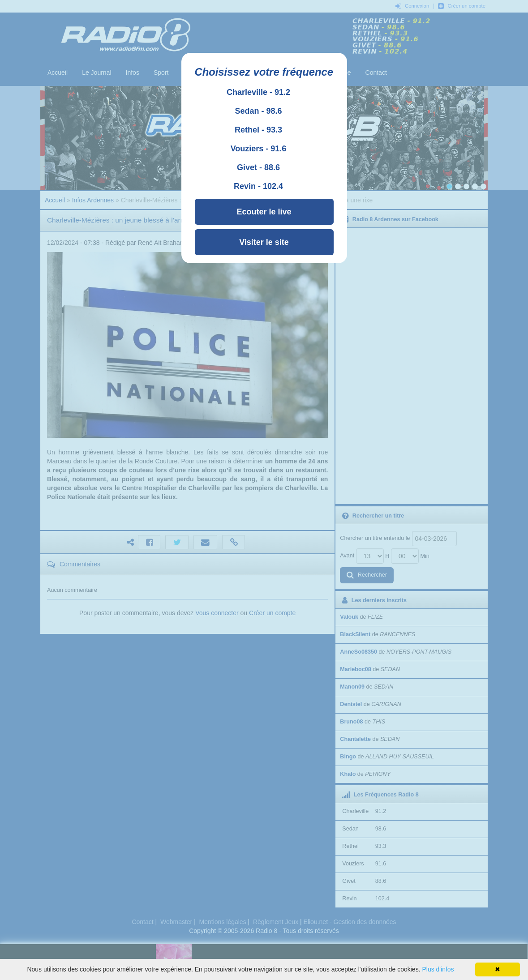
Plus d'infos (438, 969)
